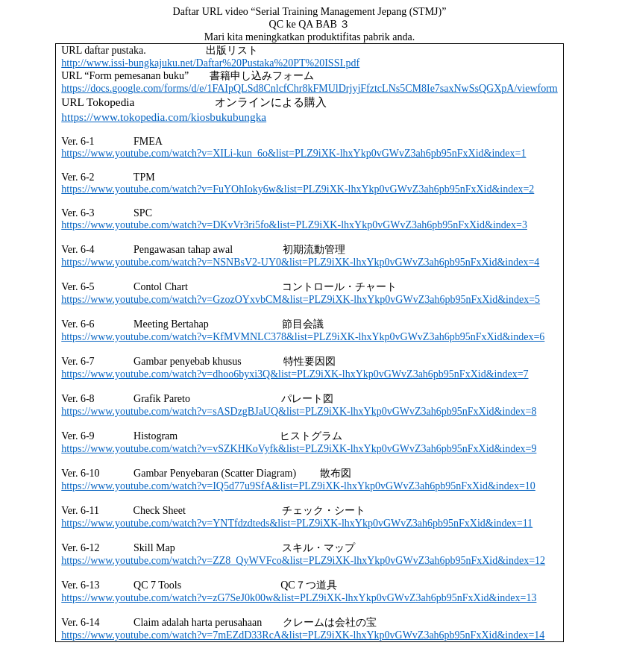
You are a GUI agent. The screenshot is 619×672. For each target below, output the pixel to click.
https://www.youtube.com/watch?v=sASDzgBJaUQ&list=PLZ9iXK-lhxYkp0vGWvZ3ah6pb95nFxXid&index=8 (299, 411)
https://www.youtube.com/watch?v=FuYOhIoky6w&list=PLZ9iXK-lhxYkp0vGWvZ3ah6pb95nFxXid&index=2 (298, 189)
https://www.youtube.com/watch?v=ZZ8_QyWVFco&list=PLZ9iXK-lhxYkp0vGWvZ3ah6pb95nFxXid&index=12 (303, 560)
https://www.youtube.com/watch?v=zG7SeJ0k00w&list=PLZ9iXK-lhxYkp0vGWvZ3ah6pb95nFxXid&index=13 (299, 598)
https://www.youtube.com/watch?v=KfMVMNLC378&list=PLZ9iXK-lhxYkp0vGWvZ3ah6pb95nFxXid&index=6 (303, 337)
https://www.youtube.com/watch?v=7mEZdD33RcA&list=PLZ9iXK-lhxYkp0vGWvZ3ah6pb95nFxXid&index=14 (303, 635)
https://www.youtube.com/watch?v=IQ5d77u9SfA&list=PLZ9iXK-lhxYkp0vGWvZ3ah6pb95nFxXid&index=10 (298, 486)
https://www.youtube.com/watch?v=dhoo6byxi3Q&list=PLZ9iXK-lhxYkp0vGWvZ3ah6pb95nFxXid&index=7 (295, 374)
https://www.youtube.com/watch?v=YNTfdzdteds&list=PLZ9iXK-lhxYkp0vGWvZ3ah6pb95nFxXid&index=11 (297, 523)
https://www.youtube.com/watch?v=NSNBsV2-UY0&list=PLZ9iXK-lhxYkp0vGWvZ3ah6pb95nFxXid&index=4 (300, 262)
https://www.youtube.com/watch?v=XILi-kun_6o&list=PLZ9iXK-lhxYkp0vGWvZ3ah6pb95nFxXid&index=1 (293, 153)
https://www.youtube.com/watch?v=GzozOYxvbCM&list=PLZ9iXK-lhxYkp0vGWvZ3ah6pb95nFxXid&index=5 (301, 299)
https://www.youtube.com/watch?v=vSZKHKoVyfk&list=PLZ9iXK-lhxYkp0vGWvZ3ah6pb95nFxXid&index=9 (299, 449)
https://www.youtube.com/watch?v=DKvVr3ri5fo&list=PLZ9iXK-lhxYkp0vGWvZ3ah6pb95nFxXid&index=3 (294, 225)
